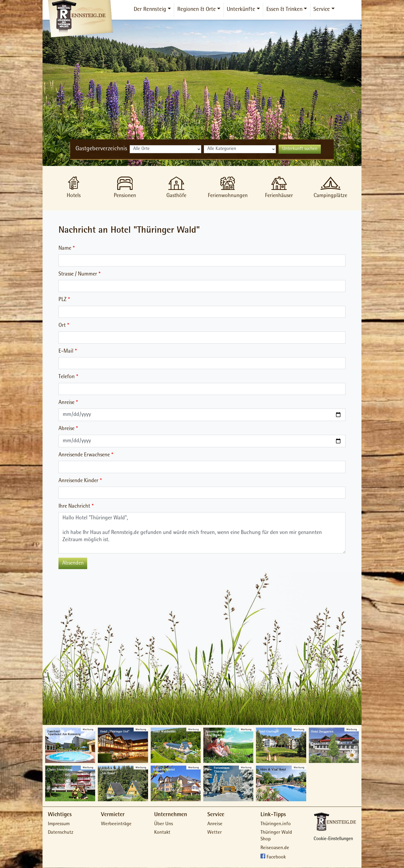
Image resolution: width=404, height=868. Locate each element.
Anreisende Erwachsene (84, 455)
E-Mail (66, 351)
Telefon (67, 377)
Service (322, 10)
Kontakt (162, 833)
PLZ (62, 300)
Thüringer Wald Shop (276, 836)
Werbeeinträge (116, 824)
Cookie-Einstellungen (333, 839)
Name (65, 249)
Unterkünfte (241, 10)
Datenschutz (61, 833)
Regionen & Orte (197, 10)
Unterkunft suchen (300, 149)
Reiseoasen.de (275, 848)
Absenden (73, 563)
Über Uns (164, 824)
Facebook (276, 858)
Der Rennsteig (150, 10)
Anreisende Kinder (78, 481)
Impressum (59, 824)
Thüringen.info (276, 824)
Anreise (66, 403)
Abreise (66, 429)
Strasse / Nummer (78, 274)
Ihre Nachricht (74, 506)
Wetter (214, 833)
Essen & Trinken (284, 10)
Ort (62, 326)
